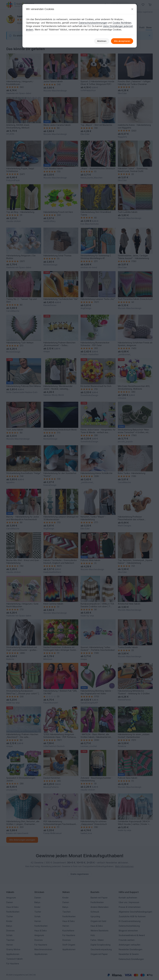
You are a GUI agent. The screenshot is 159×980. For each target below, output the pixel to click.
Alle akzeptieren (122, 41)
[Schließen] (132, 9)
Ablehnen (102, 41)
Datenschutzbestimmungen (93, 23)
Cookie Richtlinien (122, 23)
